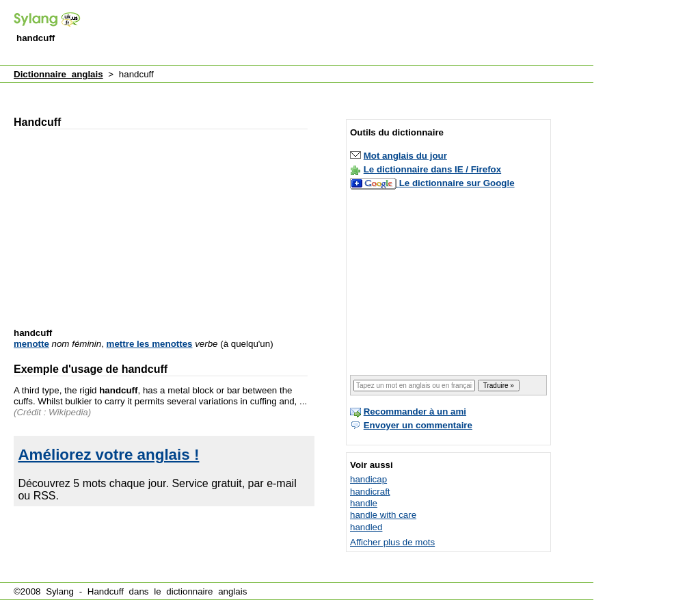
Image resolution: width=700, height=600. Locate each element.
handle (364, 503)
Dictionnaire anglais (58, 74)
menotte (31, 344)
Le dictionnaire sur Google (457, 183)
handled (366, 527)
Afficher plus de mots (392, 542)
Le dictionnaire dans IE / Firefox (432, 169)
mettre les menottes (150, 344)
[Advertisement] (345, 34)
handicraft (370, 492)
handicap (368, 479)
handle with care (383, 515)
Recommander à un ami (415, 412)
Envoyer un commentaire (418, 425)
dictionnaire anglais (206, 591)
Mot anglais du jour (405, 156)
